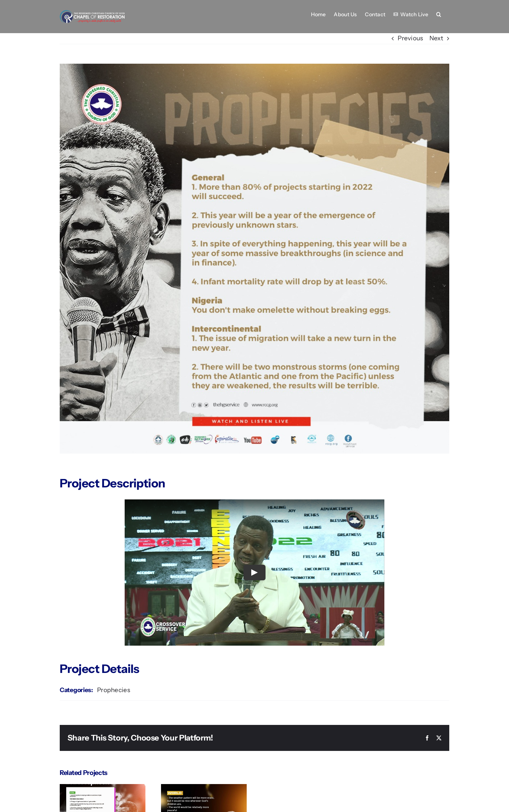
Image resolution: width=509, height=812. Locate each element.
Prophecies (114, 690)
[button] (439, 14)
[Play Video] (255, 573)
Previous (410, 38)
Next (436, 38)
